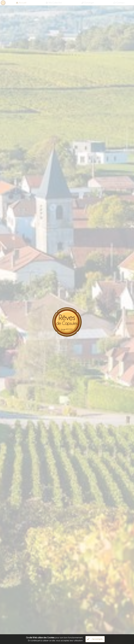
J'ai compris (95, 639)
